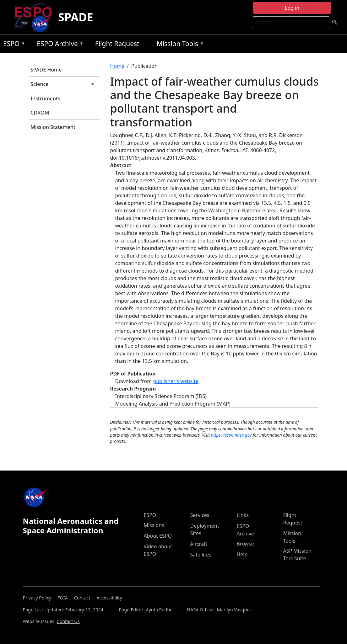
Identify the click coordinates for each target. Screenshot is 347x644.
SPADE (76, 17)
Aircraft (199, 544)
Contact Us (68, 621)
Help (242, 554)
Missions (154, 525)
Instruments (45, 98)
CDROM (40, 113)
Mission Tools (179, 45)
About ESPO (157, 536)
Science (62, 86)
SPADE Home (46, 70)
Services (200, 515)
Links (243, 515)
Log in (292, 8)
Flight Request (117, 44)
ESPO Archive (59, 45)
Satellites (201, 555)
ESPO (13, 45)
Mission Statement (53, 127)
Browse (245, 544)
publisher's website (176, 381)
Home (117, 66)
